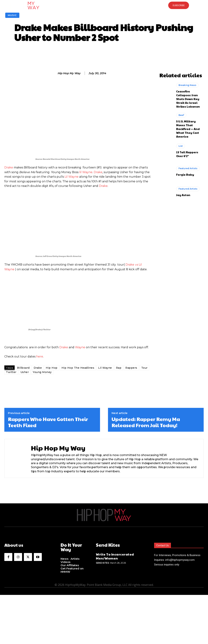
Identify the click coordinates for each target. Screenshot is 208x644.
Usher (25, 372)
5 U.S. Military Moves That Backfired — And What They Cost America (188, 129)
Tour (144, 368)
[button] (104, 5)
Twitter (11, 372)
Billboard (23, 368)
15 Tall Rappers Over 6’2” (187, 154)
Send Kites (102, 563)
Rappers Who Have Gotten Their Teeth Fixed (48, 422)
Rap (119, 368)
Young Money (42, 372)
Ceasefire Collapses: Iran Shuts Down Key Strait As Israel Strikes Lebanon (188, 99)
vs (136, 265)
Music (12, 15)
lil (81, 172)
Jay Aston (183, 195)
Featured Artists (188, 168)
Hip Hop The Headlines (78, 368)
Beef (181, 115)
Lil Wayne (72, 177)
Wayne (87, 172)
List (181, 146)
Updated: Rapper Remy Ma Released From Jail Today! (146, 422)
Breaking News (187, 85)
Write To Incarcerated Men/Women (115, 556)
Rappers (131, 368)
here (40, 356)
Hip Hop (52, 368)
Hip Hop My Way (69, 73)
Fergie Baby (185, 174)
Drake (9, 167)
